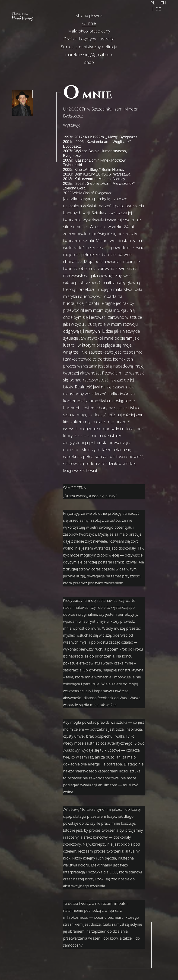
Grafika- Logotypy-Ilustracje (89, 39)
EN (163, 3)
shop (89, 62)
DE (158, 9)
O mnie (89, 23)
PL (153, 3)
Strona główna (89, 15)
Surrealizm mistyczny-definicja (89, 47)
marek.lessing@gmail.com (89, 55)
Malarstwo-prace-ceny (89, 31)
